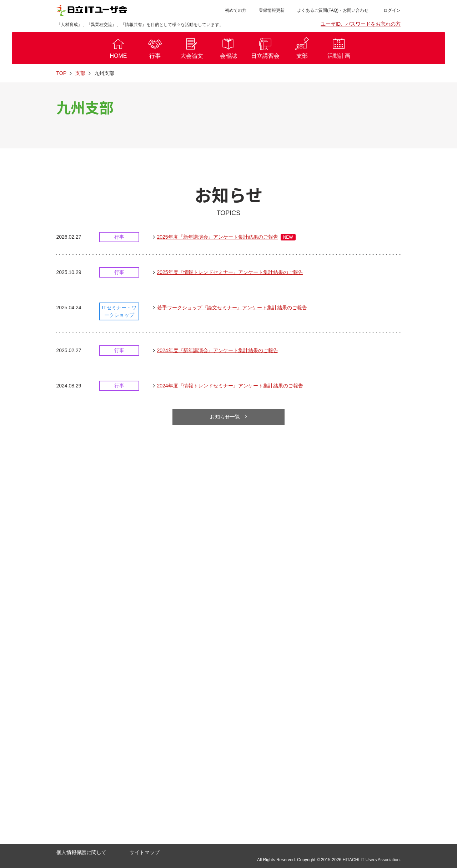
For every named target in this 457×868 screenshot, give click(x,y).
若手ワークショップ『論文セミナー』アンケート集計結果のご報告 (232, 308)
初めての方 (236, 10)
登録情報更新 (272, 10)
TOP (62, 73)
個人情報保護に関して (81, 852)
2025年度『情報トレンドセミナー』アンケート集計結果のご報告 (230, 273)
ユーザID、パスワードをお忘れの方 (361, 24)
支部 (80, 73)
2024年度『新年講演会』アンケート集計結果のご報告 (218, 351)
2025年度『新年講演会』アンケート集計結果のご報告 (226, 237)
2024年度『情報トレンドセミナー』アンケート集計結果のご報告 (230, 386)
